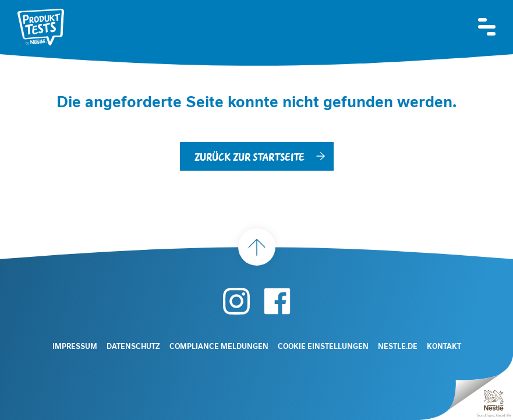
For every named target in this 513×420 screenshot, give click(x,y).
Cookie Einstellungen (323, 347)
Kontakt (444, 347)
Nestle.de (398, 347)
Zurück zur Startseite (250, 156)
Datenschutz (133, 347)
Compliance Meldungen (219, 347)
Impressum (75, 347)
